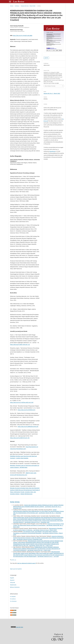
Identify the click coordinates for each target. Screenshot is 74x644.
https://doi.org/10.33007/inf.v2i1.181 (20, 438)
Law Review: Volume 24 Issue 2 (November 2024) (29, 539)
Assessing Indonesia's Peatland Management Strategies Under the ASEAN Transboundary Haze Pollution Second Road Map (38, 538)
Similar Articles (15, 502)
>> (15, 560)
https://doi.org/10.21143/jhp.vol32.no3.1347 (22, 402)
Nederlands (13, 585)
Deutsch (12, 580)
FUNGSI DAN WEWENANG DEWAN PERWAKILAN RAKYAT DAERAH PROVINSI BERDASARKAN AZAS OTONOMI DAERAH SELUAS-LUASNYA (38, 506)
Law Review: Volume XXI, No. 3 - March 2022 (39, 550)
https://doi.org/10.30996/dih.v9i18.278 (28, 427)
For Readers (13, 597)
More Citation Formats (50, 86)
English (12, 578)
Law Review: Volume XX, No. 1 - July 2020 (48, 556)
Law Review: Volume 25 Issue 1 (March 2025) (45, 530)
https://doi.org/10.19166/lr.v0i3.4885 (23, 36)
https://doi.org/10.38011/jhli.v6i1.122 (20, 345)
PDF (47, 58)
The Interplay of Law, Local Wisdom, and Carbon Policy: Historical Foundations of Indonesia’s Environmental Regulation (35, 532)
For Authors (13, 599)
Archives (17, 6)
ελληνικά (12, 582)
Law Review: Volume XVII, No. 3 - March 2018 (41, 546)
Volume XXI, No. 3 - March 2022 (28, 6)
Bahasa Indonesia (15, 587)
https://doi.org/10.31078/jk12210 (26, 410)
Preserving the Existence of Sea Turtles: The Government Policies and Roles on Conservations (39, 525)
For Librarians (13, 601)
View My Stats (19, 627)
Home (12, 6)
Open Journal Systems (16, 569)
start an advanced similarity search (27, 563)
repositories (52, 151)
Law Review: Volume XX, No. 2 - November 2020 (37, 522)
